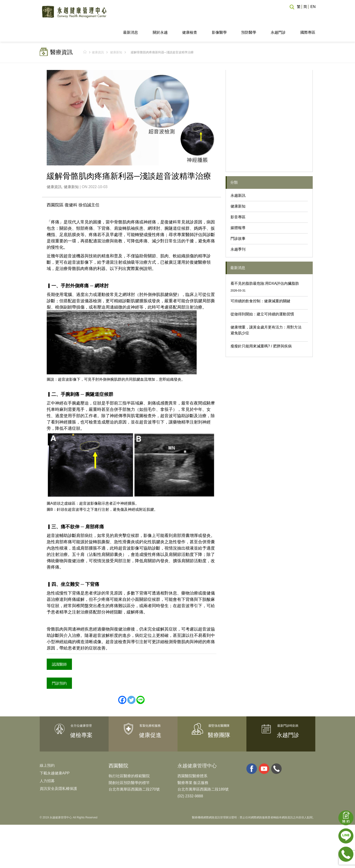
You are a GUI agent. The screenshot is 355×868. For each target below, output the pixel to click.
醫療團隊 (219, 717)
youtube (264, 750)
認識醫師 (59, 646)
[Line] (140, 682)
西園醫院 (118, 747)
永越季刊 (238, 232)
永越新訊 (238, 178)
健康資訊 (98, 35)
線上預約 (47, 747)
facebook (252, 750)
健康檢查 (190, 15)
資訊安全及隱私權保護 (58, 770)
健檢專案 (81, 717)
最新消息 (131, 15)
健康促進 (150, 717)
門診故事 (238, 221)
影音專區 (238, 199)
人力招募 (47, 762)
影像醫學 (219, 15)
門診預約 (59, 665)
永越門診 (278, 15)
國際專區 (308, 15)
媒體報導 (238, 210)
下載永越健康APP (55, 755)
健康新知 (116, 35)
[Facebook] (122, 682)
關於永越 (160, 15)
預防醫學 (249, 15)
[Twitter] (131, 682)
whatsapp (276, 750)
